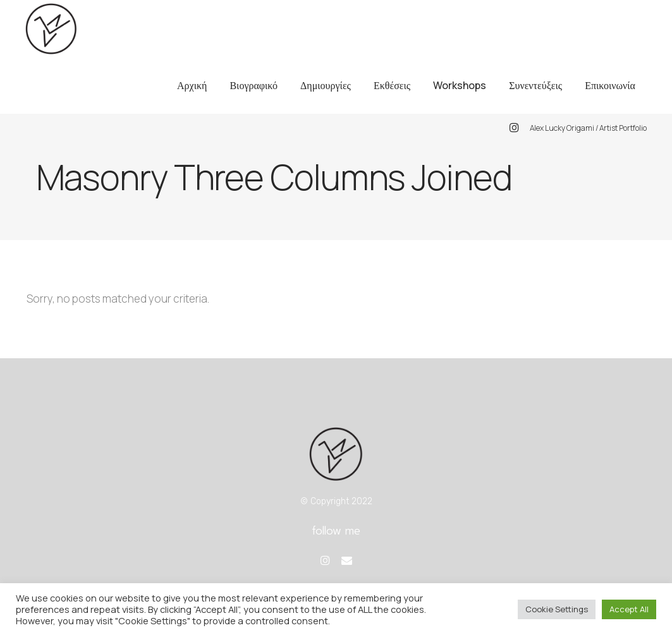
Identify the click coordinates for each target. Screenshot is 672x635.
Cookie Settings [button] (557, 609)
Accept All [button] (629, 609)
